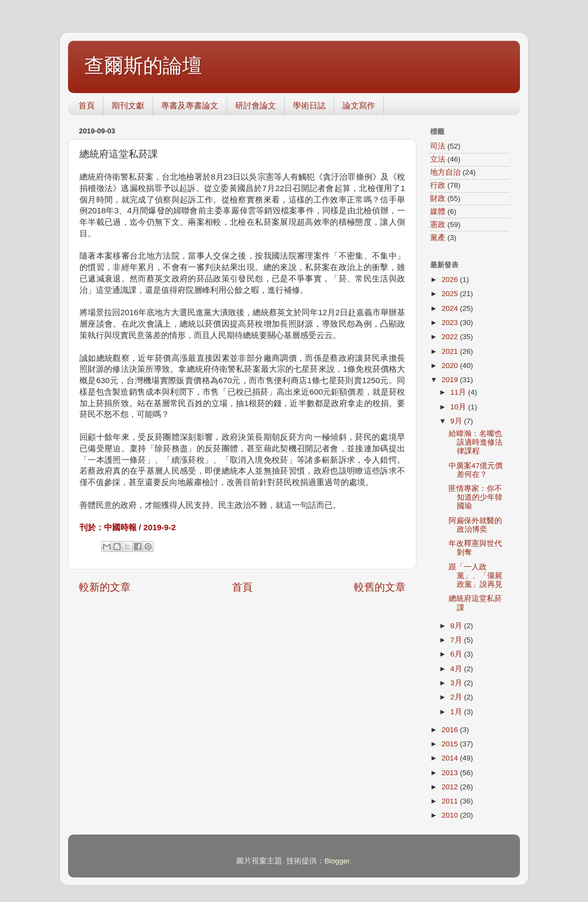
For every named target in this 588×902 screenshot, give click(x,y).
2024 (451, 308)
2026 (451, 280)
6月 (457, 654)
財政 (438, 198)
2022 (451, 337)
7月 (457, 640)
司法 (438, 146)
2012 (451, 787)
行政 (438, 185)
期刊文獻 (128, 105)
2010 (451, 815)
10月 (459, 407)
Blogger (337, 861)
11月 (459, 392)
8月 (457, 626)
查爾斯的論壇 (143, 66)
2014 (451, 758)
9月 (457, 421)
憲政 (438, 225)
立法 (438, 159)
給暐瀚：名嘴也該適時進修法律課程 (476, 442)
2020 (451, 366)
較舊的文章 (380, 587)
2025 (451, 294)
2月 (457, 697)
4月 (457, 669)
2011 (451, 801)
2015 (451, 744)
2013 (451, 773)
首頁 (87, 105)
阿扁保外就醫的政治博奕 (475, 525)
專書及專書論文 (190, 105)
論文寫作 (359, 105)
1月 (457, 712)
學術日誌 (309, 105)
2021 (451, 351)
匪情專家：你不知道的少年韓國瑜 (476, 497)
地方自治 (445, 172)
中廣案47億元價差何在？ (476, 470)
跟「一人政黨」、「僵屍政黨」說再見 (476, 576)
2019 (451, 380)
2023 (451, 323)
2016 (451, 730)
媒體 (438, 211)
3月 (457, 683)
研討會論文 (256, 105)
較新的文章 (105, 587)
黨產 (438, 238)
